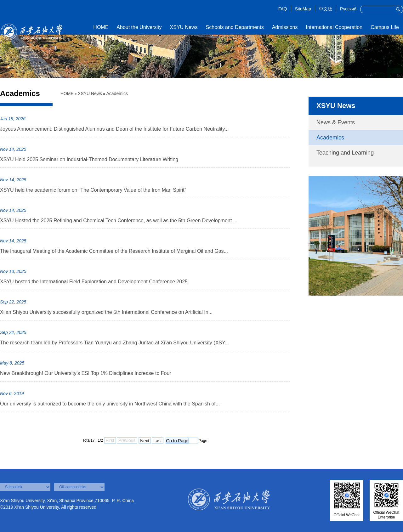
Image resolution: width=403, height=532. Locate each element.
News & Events (336, 122)
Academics (117, 93)
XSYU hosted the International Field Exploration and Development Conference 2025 (94, 282)
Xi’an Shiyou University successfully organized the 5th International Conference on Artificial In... (106, 312)
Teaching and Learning (345, 153)
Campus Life (385, 27)
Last (157, 441)
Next (145, 441)
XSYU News (184, 27)
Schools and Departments (235, 27)
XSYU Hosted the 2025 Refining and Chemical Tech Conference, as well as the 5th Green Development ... (119, 221)
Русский (348, 9)
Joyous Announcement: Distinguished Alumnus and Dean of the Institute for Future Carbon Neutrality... (114, 129)
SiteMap (303, 9)
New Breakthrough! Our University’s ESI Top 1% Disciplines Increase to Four (86, 373)
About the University (139, 27)
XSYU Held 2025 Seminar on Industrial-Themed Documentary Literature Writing (89, 159)
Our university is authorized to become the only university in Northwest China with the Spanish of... (110, 404)
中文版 (326, 9)
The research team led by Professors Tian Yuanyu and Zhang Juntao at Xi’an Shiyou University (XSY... (114, 343)
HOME (101, 27)
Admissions (285, 27)
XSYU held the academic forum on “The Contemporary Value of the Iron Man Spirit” (93, 190)
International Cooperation (334, 27)
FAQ (283, 9)
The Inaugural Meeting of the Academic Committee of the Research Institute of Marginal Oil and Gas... (114, 251)
